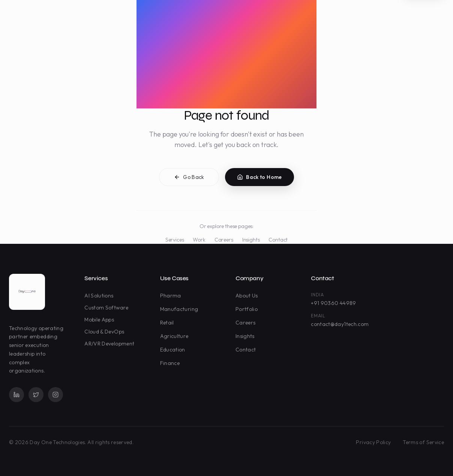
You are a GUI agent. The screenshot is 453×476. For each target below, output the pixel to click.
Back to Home (259, 178)
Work (199, 240)
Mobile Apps (101, 320)
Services (175, 240)
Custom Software (108, 308)
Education (174, 350)
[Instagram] (55, 395)
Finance (171, 363)
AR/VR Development (111, 344)
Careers (224, 240)
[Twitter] (36, 395)
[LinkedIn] (16, 395)
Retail (169, 323)
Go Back (189, 178)
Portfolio (248, 309)
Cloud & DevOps (106, 332)
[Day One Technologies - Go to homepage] (27, 292)
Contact (278, 240)
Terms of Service (423, 442)
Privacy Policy (373, 442)
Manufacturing (181, 309)
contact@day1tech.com (340, 324)
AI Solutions (100, 296)
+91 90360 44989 (333, 303)
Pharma (172, 296)
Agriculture (176, 336)
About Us (248, 296)
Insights (251, 240)
